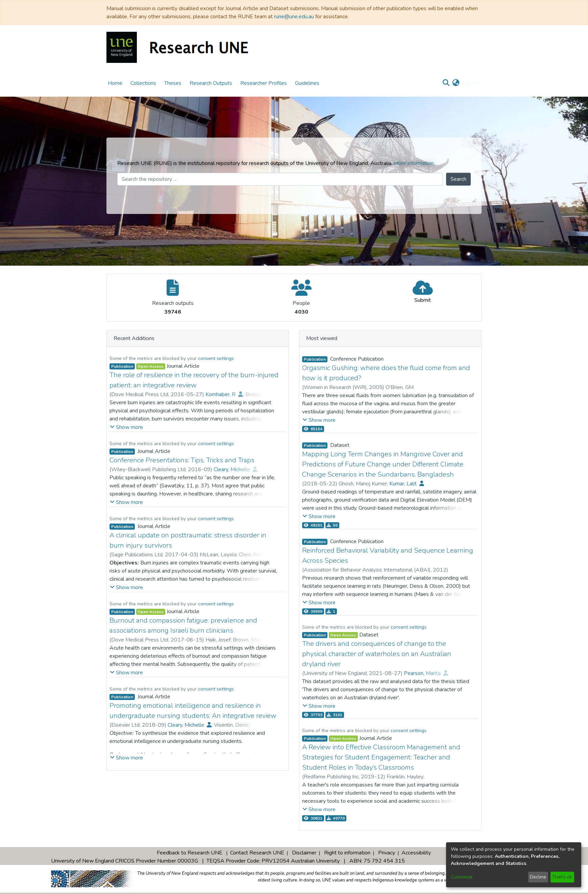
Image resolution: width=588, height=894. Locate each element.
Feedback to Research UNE (190, 853)
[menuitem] (456, 83)
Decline (538, 877)
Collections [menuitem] (143, 83)
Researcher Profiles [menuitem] (264, 83)
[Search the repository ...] (280, 179)
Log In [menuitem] (470, 83)
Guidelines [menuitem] (307, 83)
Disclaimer (304, 853)
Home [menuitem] (115, 83)
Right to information (347, 853)
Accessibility (416, 853)
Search (458, 179)
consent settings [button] (216, 358)
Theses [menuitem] (173, 83)
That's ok (562, 877)
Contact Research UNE (257, 853)
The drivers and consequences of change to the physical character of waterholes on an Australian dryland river (377, 654)
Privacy (387, 853)
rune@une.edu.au (294, 17)
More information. (414, 163)
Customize (462, 877)
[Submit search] (446, 83)
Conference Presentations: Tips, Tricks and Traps (182, 460)
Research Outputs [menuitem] (211, 83)
